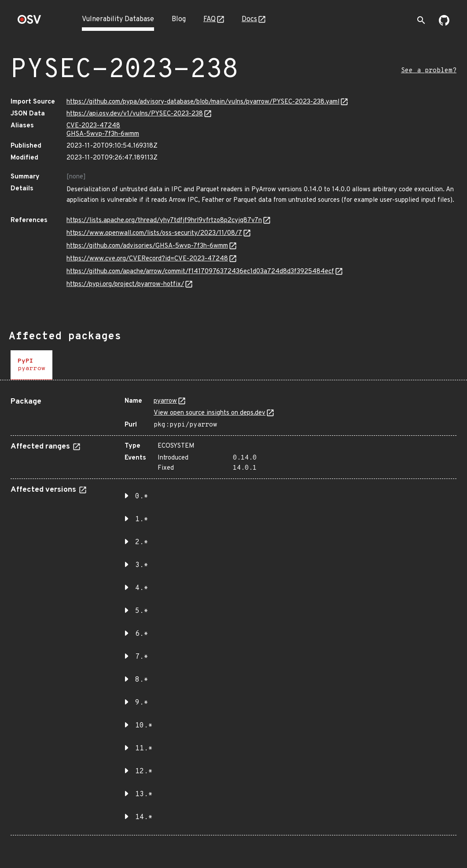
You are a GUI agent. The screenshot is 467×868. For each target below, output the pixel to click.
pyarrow (165, 401)
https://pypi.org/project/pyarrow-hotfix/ (125, 284)
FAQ (210, 19)
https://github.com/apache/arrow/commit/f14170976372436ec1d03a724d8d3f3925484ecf (200, 272)
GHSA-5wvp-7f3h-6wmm (103, 134)
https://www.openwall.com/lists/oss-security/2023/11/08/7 (154, 233)
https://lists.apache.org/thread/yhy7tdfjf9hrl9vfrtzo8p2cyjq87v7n (164, 221)
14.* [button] (144, 817)
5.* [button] (142, 611)
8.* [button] (142, 680)
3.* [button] (142, 565)
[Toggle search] (421, 20)
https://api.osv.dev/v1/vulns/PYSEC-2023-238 (135, 114)
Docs (249, 19)
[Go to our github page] (444, 24)
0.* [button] (142, 497)
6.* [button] (142, 634)
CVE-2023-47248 (93, 126)
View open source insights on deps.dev (210, 413)
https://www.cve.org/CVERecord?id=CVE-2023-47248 (147, 259)
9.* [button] (142, 703)
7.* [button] (142, 657)
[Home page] (29, 22)
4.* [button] (142, 588)
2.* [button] (142, 542)
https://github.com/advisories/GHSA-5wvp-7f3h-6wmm (147, 246)
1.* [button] (142, 519)
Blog (179, 19)
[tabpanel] (233, 613)
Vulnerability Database (118, 19)
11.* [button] (144, 749)
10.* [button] (144, 726)
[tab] (31, 365)
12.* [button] (144, 772)
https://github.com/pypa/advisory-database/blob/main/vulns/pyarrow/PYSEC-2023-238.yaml (203, 102)
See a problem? (429, 71)
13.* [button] (144, 794)
